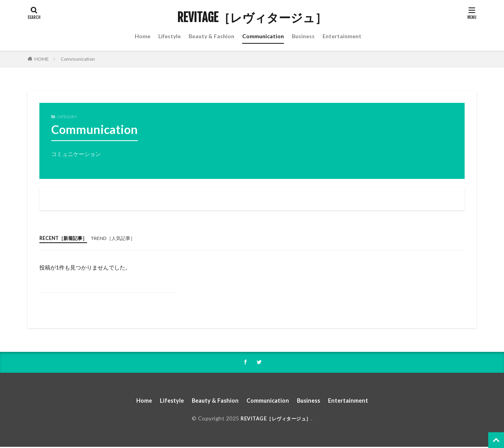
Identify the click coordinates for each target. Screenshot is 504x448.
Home (143, 36)
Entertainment (342, 36)
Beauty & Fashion (211, 36)
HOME (42, 59)
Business (303, 36)
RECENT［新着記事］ (67, 238)
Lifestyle (170, 36)
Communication (263, 36)
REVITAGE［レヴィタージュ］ (252, 18)
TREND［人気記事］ (124, 238)
